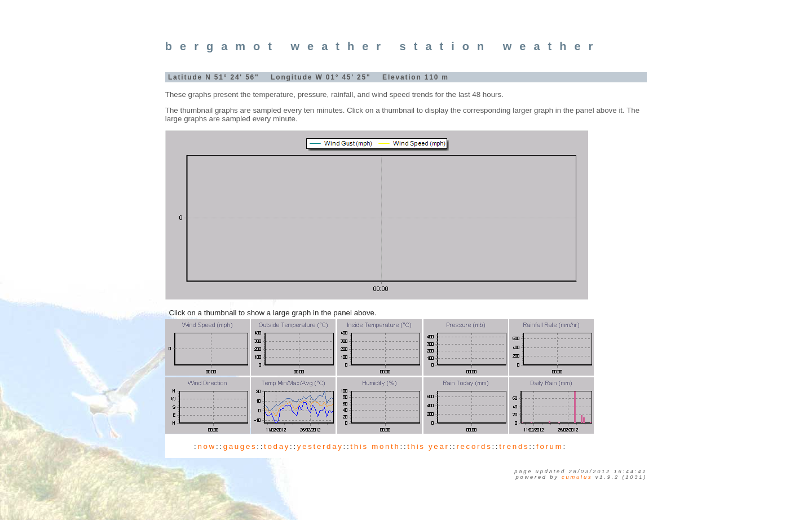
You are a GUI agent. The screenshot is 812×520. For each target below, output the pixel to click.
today (277, 446)
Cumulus (577, 477)
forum (550, 446)
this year (428, 446)
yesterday (320, 446)
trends (514, 446)
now (206, 446)
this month (375, 446)
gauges (240, 446)
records (474, 446)
